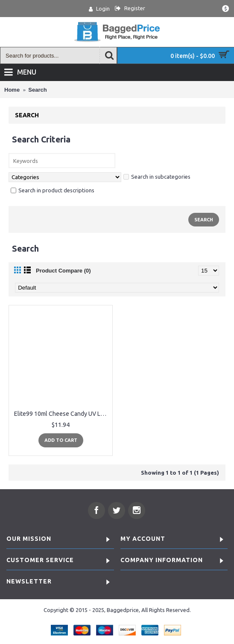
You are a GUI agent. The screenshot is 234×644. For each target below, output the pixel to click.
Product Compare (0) (63, 271)
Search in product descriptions (53, 190)
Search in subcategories (157, 177)
